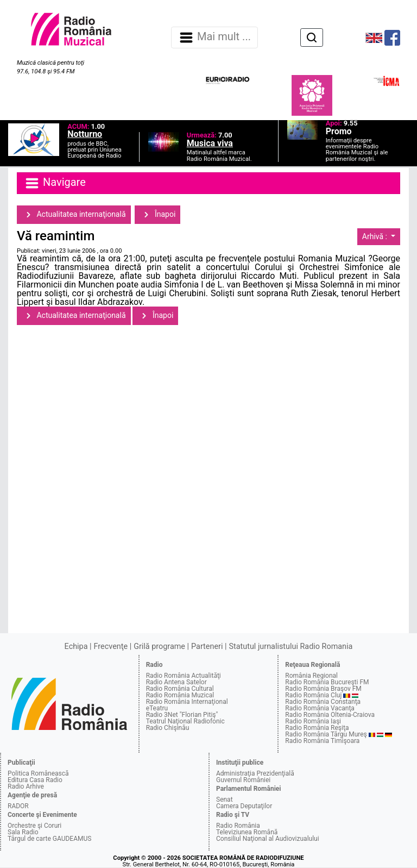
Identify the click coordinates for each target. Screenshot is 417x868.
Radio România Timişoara (322, 741)
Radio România (238, 826)
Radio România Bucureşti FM (327, 682)
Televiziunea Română (247, 832)
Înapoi (157, 215)
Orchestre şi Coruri (34, 826)
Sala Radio (23, 832)
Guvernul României (243, 780)
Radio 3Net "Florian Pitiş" (182, 715)
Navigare (55, 183)
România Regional (311, 676)
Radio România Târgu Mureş (326, 734)
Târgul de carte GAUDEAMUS (49, 839)
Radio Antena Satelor (176, 682)
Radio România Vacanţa (320, 708)
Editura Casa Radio (35, 780)
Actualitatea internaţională (74, 215)
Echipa (76, 647)
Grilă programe (159, 647)
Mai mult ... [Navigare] (214, 38)
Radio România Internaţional (187, 702)
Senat (225, 800)
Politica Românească (38, 773)
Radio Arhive (26, 786)
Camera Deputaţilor (244, 806)
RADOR (18, 806)
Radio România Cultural (180, 689)
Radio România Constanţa (323, 702)
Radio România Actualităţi (184, 676)
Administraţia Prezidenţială (255, 773)
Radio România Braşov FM (323, 689)
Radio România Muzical (180, 695)
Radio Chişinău (168, 728)
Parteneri (207, 647)
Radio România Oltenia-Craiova (330, 715)
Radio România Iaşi (313, 721)
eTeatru (157, 708)
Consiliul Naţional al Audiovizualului (268, 839)
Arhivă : (376, 236)
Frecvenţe (111, 647)
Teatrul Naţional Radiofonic (185, 721)
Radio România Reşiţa (317, 728)
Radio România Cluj (313, 695)
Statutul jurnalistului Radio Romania (290, 647)
